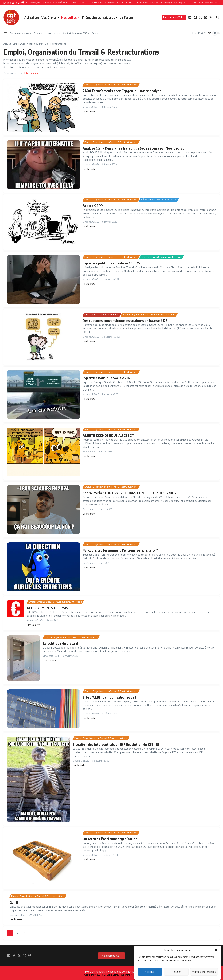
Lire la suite (89, 112)
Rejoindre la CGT (111, 956)
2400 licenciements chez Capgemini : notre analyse (122, 91)
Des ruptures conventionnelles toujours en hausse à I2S (125, 320)
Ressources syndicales (47, 33)
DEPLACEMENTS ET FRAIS (47, 608)
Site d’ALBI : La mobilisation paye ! (109, 697)
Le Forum (126, 17)
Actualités (32, 17)
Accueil (7, 44)
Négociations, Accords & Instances (159, 200)
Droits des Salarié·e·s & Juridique (102, 314)
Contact (96, 33)
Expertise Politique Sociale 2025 (107, 378)
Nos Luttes (70, 17)
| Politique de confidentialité (122, 972)
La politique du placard (61, 643)
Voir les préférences (204, 972)
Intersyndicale (32, 73)
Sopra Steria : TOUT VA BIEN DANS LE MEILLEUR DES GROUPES (132, 493)
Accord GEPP (93, 206)
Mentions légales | (96, 972)
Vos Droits (50, 17)
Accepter (150, 972)
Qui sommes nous (20, 33)
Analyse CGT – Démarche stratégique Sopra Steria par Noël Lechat (133, 148)
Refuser (176, 972)
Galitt (14, 902)
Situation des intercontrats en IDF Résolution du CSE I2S (116, 744)
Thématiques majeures (100, 17)
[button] (216, 950)
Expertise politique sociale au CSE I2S (111, 263)
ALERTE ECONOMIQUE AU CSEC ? (108, 435)
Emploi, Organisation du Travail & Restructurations (111, 85)
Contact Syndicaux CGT (76, 33)
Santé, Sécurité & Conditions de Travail (161, 257)
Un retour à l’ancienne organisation (110, 839)
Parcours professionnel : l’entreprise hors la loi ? (120, 550)
